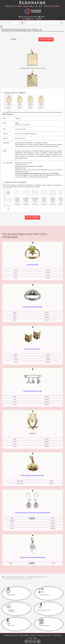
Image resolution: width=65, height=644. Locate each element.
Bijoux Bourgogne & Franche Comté (36, 577)
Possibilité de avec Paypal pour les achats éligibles (37, 173)
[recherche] (22, 23)
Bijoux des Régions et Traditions (15, 577)
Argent (17, 123)
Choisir (17, 204)
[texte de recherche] (10, 23)
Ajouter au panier (46, 39)
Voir (9, 108)
